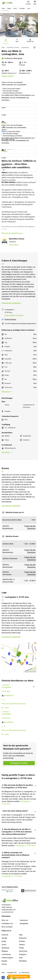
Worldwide (23, 961)
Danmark (5, 935)
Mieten (9, 8)
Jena (29, 8)
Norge (4, 941)
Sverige (4, 938)
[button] (34, 687)
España (4, 961)
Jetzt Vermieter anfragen (11, 91)
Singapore (23, 954)
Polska (21, 948)
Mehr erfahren (14, 245)
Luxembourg (6, 954)
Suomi (4, 945)
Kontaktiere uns (7, 924)
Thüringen (22, 8)
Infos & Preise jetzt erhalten (12, 89)
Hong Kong (23, 951)
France (4, 964)
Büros (15, 8)
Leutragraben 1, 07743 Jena (25, 846)
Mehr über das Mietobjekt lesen (13, 233)
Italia (21, 935)
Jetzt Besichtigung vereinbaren (13, 93)
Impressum (24, 920)
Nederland (5, 948)
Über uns (5, 920)
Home (3, 8)
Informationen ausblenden (12, 303)
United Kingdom (7, 958)
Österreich (23, 938)
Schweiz (22, 941)
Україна (22, 945)
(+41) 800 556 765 (7, 912)
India (21, 958)
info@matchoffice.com (9, 910)
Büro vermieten (7, 927)
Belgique (5, 951)
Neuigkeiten (24, 924)
